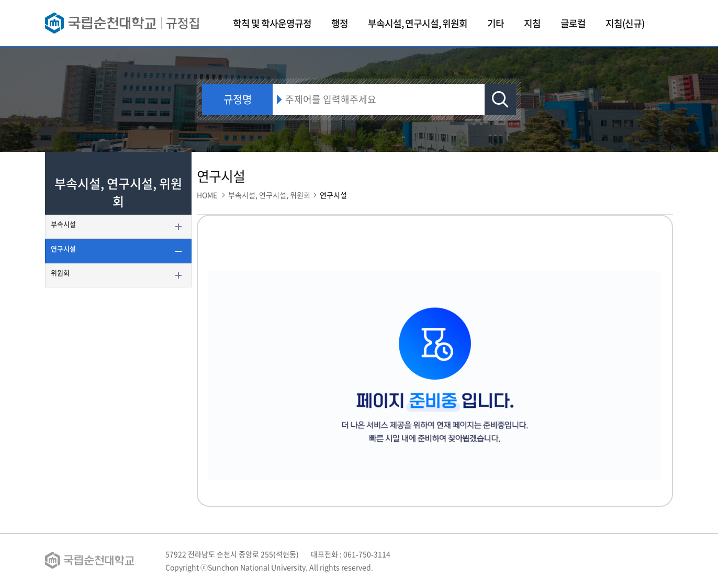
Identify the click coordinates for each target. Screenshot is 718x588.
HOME (207, 195)
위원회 (60, 273)
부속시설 (63, 224)
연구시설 (63, 248)
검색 (500, 99)
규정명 (238, 99)
